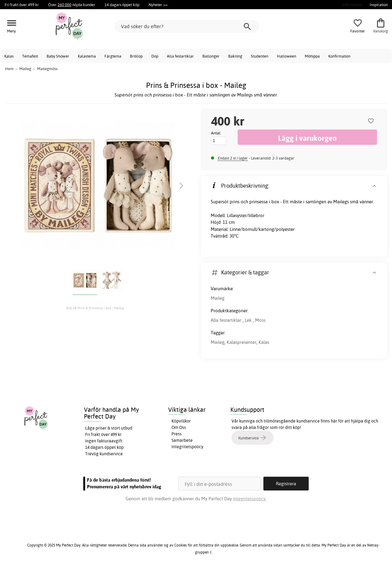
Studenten (260, 56)
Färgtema (113, 56)
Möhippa (312, 56)
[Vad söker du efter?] (187, 26)
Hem (9, 69)
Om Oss (179, 427)
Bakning (235, 56)
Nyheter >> (158, 5)
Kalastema (87, 56)
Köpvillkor (181, 421)
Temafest (30, 56)
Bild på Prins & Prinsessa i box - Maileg (95, 308)
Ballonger (211, 56)
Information (352, 5)
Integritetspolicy (187, 447)
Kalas (9, 56)
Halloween (286, 56)
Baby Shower (58, 56)
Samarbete (182, 440)
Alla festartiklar (180, 56)
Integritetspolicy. (250, 499)
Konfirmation (339, 56)
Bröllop (136, 56)
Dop (155, 56)
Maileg (218, 298)
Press (177, 434)
